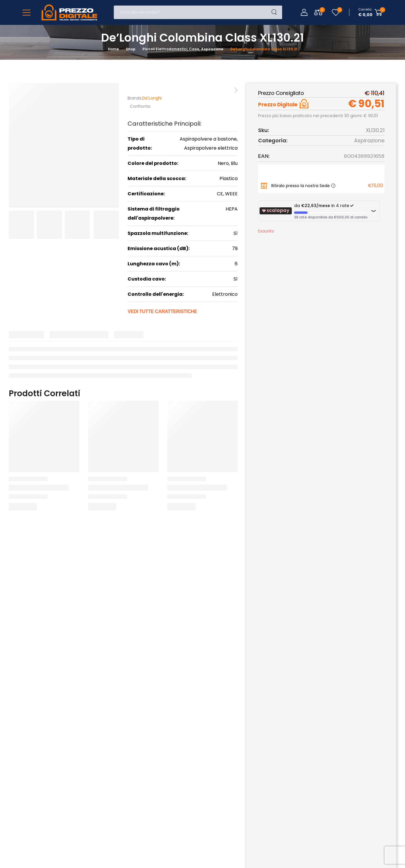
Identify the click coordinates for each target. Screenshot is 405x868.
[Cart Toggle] (370, 12)
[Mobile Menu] (26, 12)
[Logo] (69, 12)
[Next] (235, 90)
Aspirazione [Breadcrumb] (212, 49)
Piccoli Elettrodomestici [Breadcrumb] (165, 49)
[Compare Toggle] (318, 12)
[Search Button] (276, 12)
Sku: (264, 130)
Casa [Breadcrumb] (194, 49)
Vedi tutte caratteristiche (162, 312)
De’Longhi (152, 98)
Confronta (140, 106)
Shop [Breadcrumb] (131, 49)
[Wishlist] (336, 12)
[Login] (304, 12)
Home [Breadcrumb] (113, 49)
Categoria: (273, 140)
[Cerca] (192, 12)
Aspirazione (369, 140)
